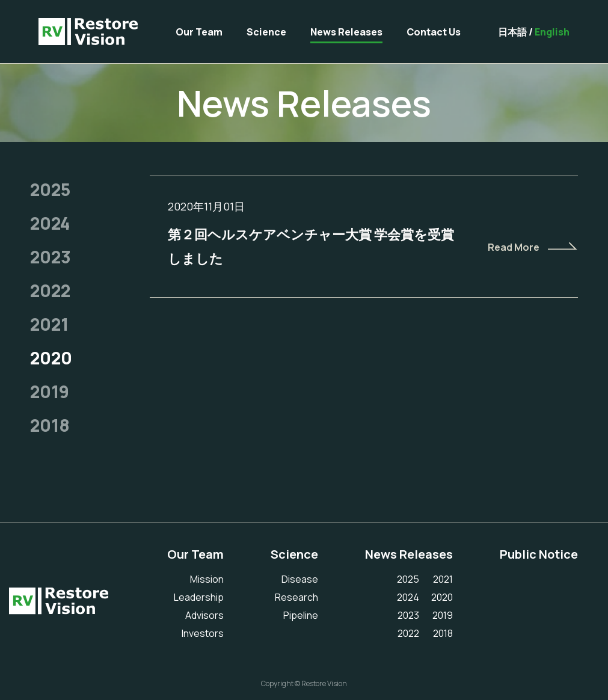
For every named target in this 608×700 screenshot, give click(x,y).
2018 (50, 425)
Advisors (204, 615)
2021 (49, 324)
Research (296, 597)
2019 (50, 391)
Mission (207, 579)
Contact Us (434, 32)
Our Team (199, 32)
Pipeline (301, 615)
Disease (300, 579)
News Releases (346, 32)
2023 (51, 257)
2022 (50, 290)
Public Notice (539, 554)
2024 (50, 223)
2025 (50, 189)
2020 (51, 358)
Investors (203, 633)
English (552, 32)
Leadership (199, 597)
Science (266, 32)
